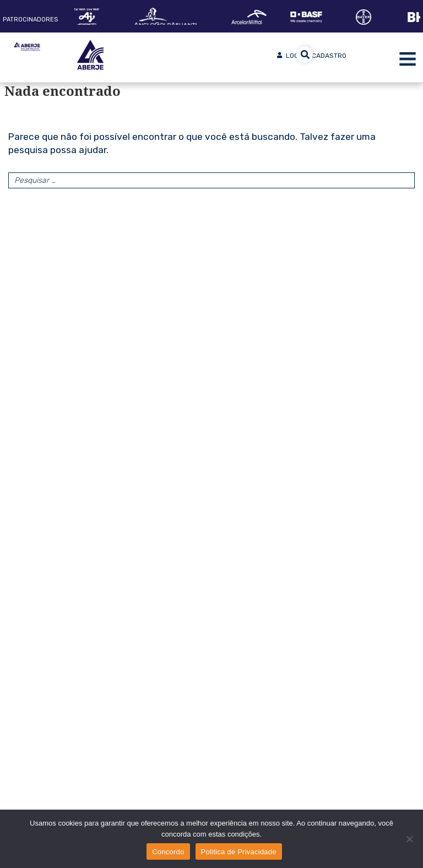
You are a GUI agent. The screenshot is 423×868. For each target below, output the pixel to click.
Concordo (168, 852)
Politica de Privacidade (239, 852)
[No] (409, 839)
